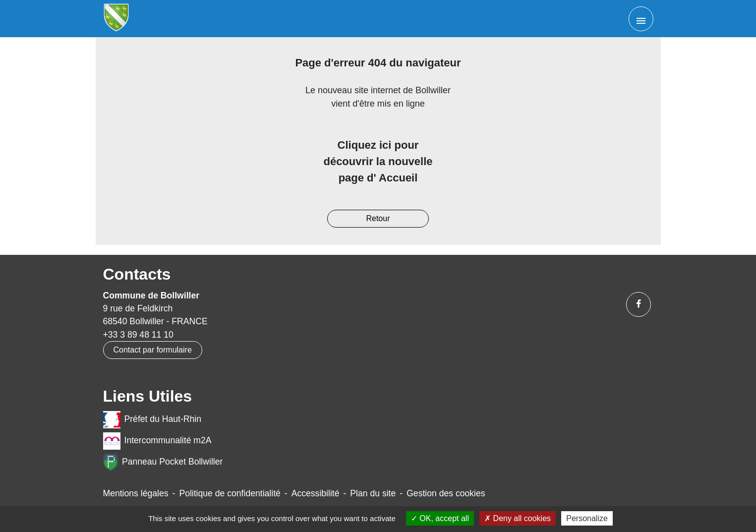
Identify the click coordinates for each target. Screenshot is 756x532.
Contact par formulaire (153, 350)
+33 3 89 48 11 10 (138, 335)
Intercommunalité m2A (157, 441)
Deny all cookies (518, 518)
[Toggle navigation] (641, 19)
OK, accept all (440, 518)
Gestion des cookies (446, 493)
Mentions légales (136, 493)
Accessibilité (316, 493)
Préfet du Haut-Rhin (152, 420)
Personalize (587, 518)
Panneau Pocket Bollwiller (163, 462)
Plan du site (373, 493)
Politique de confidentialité (230, 493)
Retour (378, 218)
